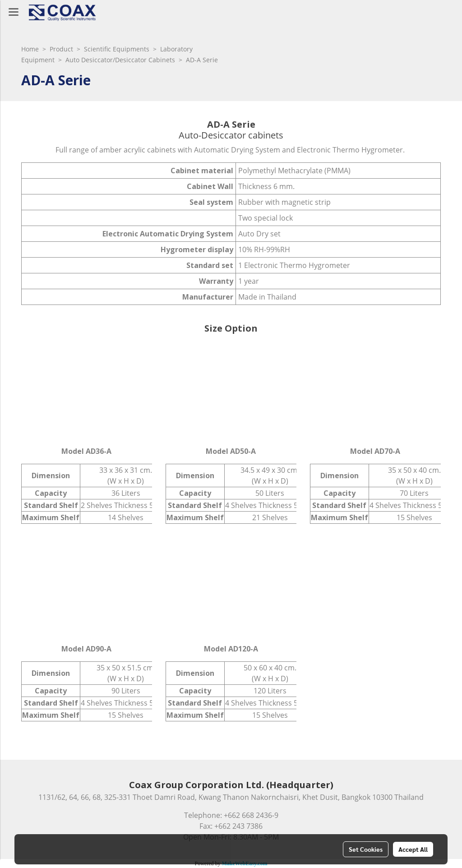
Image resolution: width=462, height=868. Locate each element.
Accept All (413, 849)
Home (30, 49)
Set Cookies (366, 849)
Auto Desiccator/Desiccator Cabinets (120, 60)
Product (61, 49)
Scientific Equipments (117, 49)
